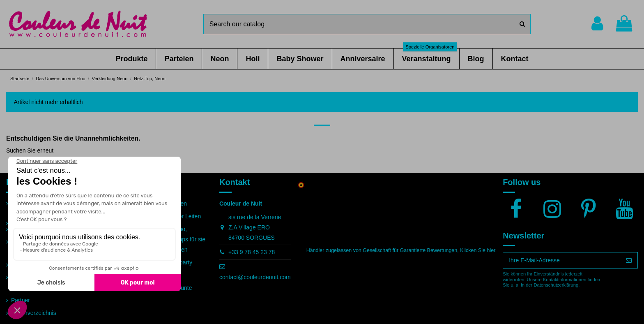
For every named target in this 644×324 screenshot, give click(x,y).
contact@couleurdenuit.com (255, 277)
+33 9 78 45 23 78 (252, 252)
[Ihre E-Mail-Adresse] (562, 260)
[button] (131, 59)
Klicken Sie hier (477, 250)
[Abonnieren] (629, 260)
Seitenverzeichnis (34, 313)
